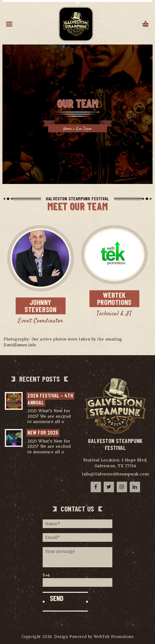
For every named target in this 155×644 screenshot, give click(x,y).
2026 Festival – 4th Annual (51, 399)
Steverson (45, 306)
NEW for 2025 (43, 432)
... (67, 422)
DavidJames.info (20, 345)
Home (67, 129)
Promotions (118, 298)
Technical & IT (114, 314)
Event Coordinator (40, 321)
